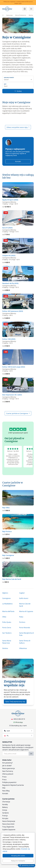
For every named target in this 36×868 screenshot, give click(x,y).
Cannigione (6, 598)
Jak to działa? (7, 766)
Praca (4, 780)
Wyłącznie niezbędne (18, 861)
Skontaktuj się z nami (18, 726)
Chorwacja (6, 802)
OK (31, 754)
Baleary (5, 807)
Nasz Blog (6, 791)
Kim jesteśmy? (7, 763)
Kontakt (18, 161)
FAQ (4, 788)
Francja (5, 816)
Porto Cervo (7, 628)
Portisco (22, 622)
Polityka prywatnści (9, 782)
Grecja (5, 810)
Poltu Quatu (7, 622)
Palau (21, 617)
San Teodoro (7, 633)
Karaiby (5, 804)
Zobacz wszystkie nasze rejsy (18, 127)
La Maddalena (7, 604)
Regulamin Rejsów (9, 785)
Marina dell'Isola (8, 611)
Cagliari (22, 593)
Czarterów (20, 785)
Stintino (5, 648)
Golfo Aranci (24, 598)
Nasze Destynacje (9, 821)
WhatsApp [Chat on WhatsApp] (18, 722)
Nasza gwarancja (8, 768)
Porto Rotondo (25, 628)
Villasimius (23, 648)
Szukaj (18, 91)
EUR (18, 731)
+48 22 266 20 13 (18, 719)
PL (18, 736)
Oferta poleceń (8, 774)
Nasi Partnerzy (8, 771)
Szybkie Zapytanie (9, 830)
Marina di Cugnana (26, 611)
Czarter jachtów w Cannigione (18, 413)
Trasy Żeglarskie (8, 827)
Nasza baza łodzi (8, 824)
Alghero (5, 593)
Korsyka (5, 818)
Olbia (4, 617)
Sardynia (5, 813)
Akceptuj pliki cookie (18, 856)
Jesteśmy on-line (27, 865)
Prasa (4, 777)
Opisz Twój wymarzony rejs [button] (15, 701)
